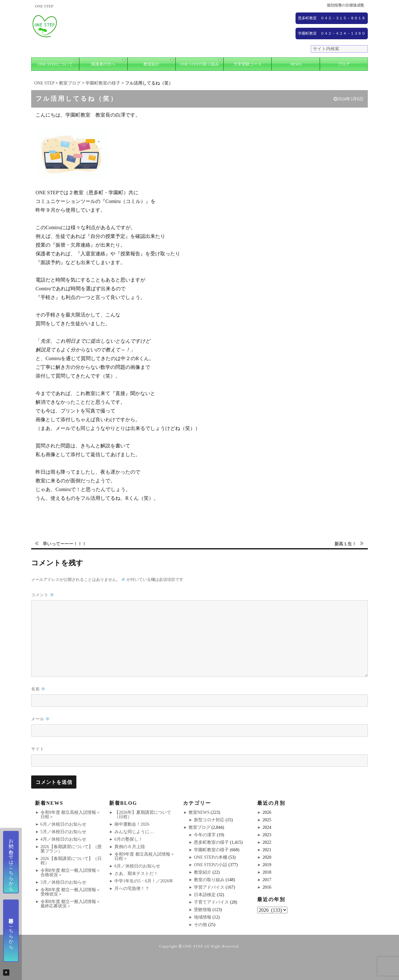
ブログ (344, 64)
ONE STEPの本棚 (211, 857)
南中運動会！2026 (132, 824)
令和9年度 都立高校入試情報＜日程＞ (71, 815)
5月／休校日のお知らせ (63, 832)
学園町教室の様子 (211, 850)
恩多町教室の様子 (211, 842)
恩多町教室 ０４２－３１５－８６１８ (332, 18)
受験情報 (203, 910)
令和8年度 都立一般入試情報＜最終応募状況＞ (71, 904)
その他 (200, 925)
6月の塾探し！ (129, 839)
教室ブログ (199, 827)
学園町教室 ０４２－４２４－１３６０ (332, 33)
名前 (38, 689)
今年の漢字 (205, 835)
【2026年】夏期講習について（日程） (143, 815)
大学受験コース (248, 64)
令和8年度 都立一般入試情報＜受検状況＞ (71, 892)
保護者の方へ (103, 64)
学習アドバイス (209, 887)
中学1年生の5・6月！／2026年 (144, 881)
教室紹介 (151, 64)
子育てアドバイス (211, 902)
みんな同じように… (134, 832)
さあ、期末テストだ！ (136, 874)
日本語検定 (205, 895)
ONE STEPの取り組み (199, 64)
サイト (38, 749)
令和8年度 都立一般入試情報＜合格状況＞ (71, 873)
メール (41, 719)
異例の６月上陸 (130, 847)
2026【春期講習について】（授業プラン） (71, 849)
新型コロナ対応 (209, 820)
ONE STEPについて (55, 64)
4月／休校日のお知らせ (63, 839)
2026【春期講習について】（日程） (71, 861)
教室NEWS (199, 812)
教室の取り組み (209, 880)
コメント (43, 595)
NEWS (296, 64)
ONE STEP (193, 946)
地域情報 (203, 917)
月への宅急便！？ (132, 888)
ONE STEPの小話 (211, 865)
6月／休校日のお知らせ (63, 824)
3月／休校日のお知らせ (63, 882)
